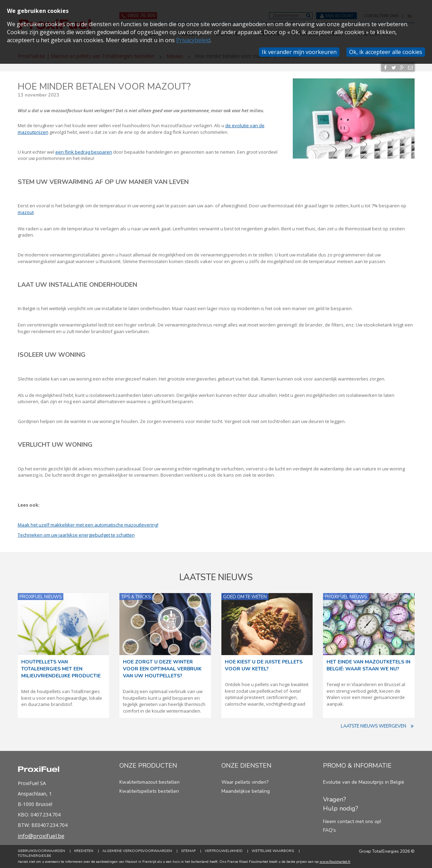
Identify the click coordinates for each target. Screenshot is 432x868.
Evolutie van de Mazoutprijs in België (364, 782)
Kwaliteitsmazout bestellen (150, 782)
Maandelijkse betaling (246, 791)
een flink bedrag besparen (84, 152)
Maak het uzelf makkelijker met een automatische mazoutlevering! (88, 525)
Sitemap (188, 851)
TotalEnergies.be (34, 856)
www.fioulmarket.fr (335, 862)
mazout (26, 212)
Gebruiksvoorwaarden (41, 851)
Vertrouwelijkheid (224, 851)
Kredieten (84, 851)
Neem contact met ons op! (352, 821)
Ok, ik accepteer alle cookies (386, 52)
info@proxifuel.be (41, 836)
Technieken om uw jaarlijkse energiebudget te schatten (76, 535)
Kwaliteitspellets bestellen (149, 791)
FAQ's (329, 830)
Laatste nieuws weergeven (378, 726)
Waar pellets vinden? (245, 782)
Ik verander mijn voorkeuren (299, 52)
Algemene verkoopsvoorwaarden (137, 851)
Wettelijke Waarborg (273, 851)
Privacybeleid (193, 40)
